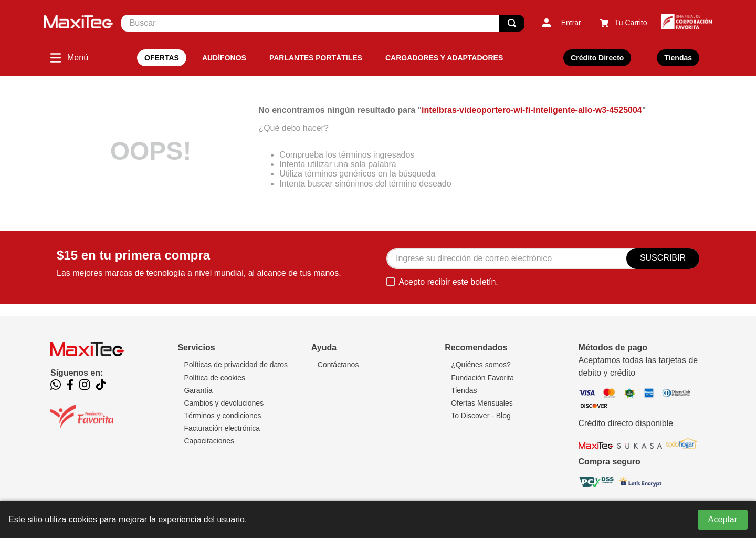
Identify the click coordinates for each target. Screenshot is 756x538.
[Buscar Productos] (512, 23)
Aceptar (723, 519)
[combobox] (323, 23)
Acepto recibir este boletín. (448, 282)
